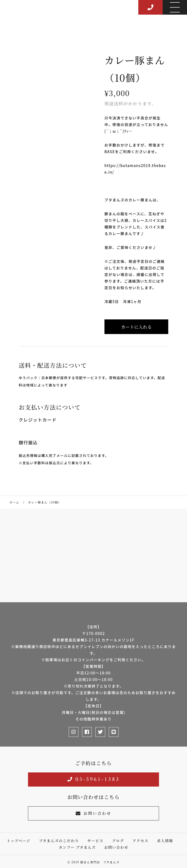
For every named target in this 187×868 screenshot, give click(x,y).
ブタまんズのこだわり (59, 841)
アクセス (140, 841)
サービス (95, 841)
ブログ (118, 841)
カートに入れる (136, 327)
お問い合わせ (93, 813)
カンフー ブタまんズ (77, 847)
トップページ (19, 841)
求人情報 (165, 841)
